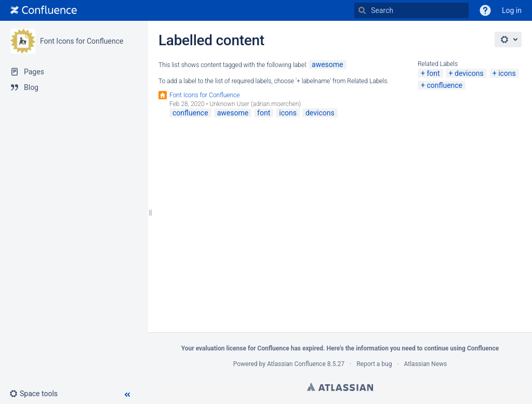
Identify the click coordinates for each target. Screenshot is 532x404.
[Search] (362, 10)
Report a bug (374, 364)
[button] (485, 10)
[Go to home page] (44, 10)
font (433, 73)
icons (507, 73)
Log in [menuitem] (512, 10)
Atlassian (340, 387)
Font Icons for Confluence (82, 41)
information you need (386, 348)
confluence (444, 85)
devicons (469, 73)
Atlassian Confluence (296, 364)
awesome (327, 64)
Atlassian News (426, 364)
